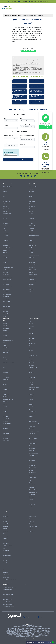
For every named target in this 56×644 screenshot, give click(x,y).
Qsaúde (4, 282)
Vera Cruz (31, 507)
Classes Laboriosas (7, 214)
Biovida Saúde (6, 209)
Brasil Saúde (5, 380)
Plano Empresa (32, 524)
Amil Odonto (5, 516)
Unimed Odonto (6, 558)
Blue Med (5, 211)
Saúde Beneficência (7, 294)
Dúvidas (31, 529)
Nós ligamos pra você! (45, 164)
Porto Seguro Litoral (33, 439)
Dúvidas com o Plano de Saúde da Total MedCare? (19, 80)
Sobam (31, 482)
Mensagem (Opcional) (25, 124)
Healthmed (5, 389)
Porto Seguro (32, 434)
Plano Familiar (32, 519)
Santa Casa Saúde (7, 289)
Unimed (4, 436)
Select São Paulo (6, 306)
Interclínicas (5, 243)
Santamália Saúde (33, 458)
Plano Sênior (32, 521)
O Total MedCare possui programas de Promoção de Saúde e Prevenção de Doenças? (37, 102)
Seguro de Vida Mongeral (8, 595)
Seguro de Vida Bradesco (8, 602)
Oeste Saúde (6, 416)
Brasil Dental (6, 519)
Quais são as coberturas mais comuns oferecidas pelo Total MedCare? (36, 81)
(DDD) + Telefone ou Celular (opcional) (10, 125)
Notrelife (5, 270)
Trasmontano (6, 311)
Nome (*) (6, 118)
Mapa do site (32, 531)
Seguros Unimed (33, 480)
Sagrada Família (32, 446)
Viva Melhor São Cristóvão (8, 360)
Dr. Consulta (5, 223)
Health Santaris (6, 240)
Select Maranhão (6, 302)
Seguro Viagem (6, 577)
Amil (4, 197)
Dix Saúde (5, 218)
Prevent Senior (6, 275)
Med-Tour (5, 253)
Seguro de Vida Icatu (7, 590)
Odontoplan (5, 538)
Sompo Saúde (32, 485)
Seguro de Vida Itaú (7, 592)
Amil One (31, 333)
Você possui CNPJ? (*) (9, 143)
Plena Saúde (5, 272)
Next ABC (5, 262)
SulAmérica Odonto (7, 556)
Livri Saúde (5, 250)
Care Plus (31, 353)
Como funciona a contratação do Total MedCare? (36, 96)
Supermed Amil (6, 431)
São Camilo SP (6, 421)
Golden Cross (32, 373)
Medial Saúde (6, 255)
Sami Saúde (32, 451)
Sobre (30, 514)
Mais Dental (5, 531)
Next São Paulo (6, 258)
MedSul (31, 409)
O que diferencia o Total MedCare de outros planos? (18, 101)
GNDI (4, 228)
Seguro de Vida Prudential (8, 604)
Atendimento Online (40, 643)
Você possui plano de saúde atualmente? (26, 144)
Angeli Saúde (6, 375)
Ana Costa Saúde (6, 201)
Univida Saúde (32, 504)
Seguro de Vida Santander (8, 597)
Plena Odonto (6, 543)
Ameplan (5, 192)
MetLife (4, 534)
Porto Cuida (5, 572)
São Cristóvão (6, 297)
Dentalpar (5, 521)
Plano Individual (32, 516)
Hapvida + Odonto (7, 524)
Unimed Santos (6, 438)
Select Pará (5, 304)
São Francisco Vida (7, 424)
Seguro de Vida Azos (7, 599)
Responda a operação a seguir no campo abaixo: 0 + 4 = (11, 152)
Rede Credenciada (33, 526)
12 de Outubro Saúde (7, 187)
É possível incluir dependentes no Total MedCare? (36, 86)
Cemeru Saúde (6, 382)
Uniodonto (5, 560)
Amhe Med (5, 194)
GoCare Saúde (6, 233)
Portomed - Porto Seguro (34, 431)
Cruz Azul (5, 216)
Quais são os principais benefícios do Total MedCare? (36, 91)
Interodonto (5, 526)
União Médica (6, 433)
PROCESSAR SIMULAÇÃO (18, 159)
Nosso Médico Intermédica (9, 267)
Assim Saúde (6, 204)
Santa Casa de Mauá (7, 287)
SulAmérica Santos (33, 492)
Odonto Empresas (7, 536)
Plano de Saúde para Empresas (9, 570)
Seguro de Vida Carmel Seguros (10, 580)
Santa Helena (6, 292)
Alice (4, 189)
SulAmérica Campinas (34, 490)
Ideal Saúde (5, 397)
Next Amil (5, 265)
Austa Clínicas (6, 377)
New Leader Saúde (33, 421)
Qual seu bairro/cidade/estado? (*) (27, 136)
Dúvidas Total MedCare (16, 15)
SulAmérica (5, 309)
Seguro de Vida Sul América (9, 582)
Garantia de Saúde (7, 226)
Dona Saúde (5, 221)
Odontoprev (5, 541)
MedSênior (31, 402)
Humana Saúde (6, 394)
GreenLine (5, 231)
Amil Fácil (5, 199)
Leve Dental (5, 529)
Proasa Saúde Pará (7, 280)
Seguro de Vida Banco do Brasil (9, 587)
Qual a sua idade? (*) (8, 136)
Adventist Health (6, 365)
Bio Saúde (5, 206)
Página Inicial (7, 15)
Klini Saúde (31, 395)
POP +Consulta (6, 575)
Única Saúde (5, 314)
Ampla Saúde (6, 372)
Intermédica (5, 245)
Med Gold (5, 404)
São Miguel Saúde (7, 299)
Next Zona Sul (6, 260)
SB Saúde (31, 470)
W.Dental (5, 563)
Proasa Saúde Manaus (8, 277)
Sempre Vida (6, 426)
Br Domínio (32, 639)
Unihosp (5, 316)
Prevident (5, 548)
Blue (30, 346)
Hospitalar (5, 392)
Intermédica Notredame (8, 248)
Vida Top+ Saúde (6, 441)
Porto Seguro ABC (33, 436)
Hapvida (5, 238)
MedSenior (5, 343)
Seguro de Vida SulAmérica (9, 607)
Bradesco (31, 351)
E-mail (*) (22, 118)
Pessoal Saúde (6, 419)
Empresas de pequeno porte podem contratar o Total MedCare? (18, 97)
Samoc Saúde (6, 284)
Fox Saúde (5, 385)
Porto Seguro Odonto (7, 546)
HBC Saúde (5, 236)
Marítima (31, 399)
